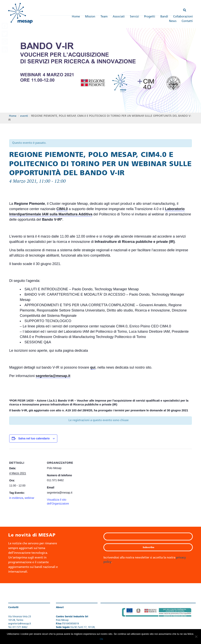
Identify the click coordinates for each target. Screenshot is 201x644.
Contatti (187, 21)
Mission (90, 17)
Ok (102, 639)
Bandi (164, 17)
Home (76, 17)
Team (104, 17)
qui (93, 367)
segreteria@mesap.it (53, 376)
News (173, 21)
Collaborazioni (183, 17)
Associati (119, 17)
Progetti (150, 17)
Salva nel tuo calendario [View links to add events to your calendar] (34, 438)
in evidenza (16, 498)
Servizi (134, 17)
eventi (24, 116)
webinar (30, 498)
